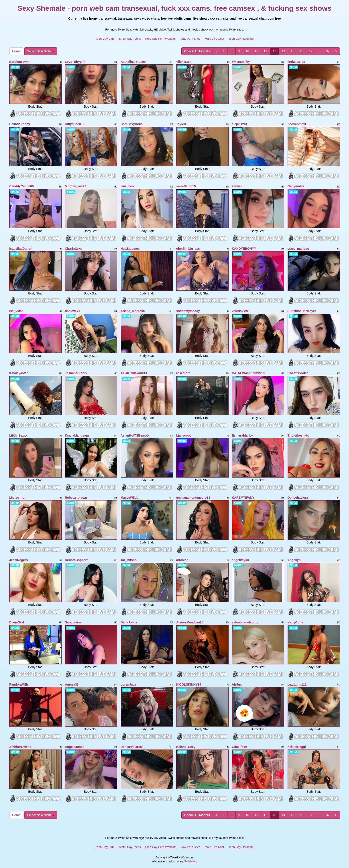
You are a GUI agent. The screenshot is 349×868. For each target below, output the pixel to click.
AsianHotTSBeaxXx (135, 435)
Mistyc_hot (17, 498)
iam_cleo (127, 186)
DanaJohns (129, 622)
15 (292, 51)
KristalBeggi (297, 747)
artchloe (182, 560)
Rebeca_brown (76, 498)
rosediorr (183, 373)
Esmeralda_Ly (242, 435)
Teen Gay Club (105, 39)
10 (247, 51)
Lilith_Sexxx (18, 435)
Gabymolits (296, 186)
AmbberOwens (20, 747)
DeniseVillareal (132, 747)
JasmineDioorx (76, 373)
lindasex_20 (296, 62)
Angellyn (294, 560)
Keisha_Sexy (186, 747)
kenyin (237, 186)
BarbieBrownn (20, 62)
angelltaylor (241, 560)
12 (266, 51)
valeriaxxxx (240, 311)
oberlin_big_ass (188, 249)
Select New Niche (41, 51)
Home (16, 51)
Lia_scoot (184, 435)
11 (256, 51)
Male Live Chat (214, 39)
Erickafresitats (298, 435)
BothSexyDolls (132, 124)
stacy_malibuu (298, 249)
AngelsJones (75, 747)
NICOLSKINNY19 (189, 684)
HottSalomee (130, 249)
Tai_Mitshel (129, 560)
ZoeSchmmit (297, 124)
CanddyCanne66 (22, 186)
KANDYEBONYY (244, 249)
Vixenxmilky (241, 62)
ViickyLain (184, 62)
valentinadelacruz (245, 622)
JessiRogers (19, 560)
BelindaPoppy (20, 124)
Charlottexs (74, 249)
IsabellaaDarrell (21, 249)
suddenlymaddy (188, 311)
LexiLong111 (297, 684)
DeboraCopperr (76, 560)
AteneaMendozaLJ (190, 622)
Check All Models (197, 51)
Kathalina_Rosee (133, 62)
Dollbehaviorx (298, 498)
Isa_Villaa (16, 311)
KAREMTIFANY (243, 498)
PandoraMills (19, 684)
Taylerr (181, 124)
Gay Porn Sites (191, 39)
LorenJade (129, 684)
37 (328, 51)
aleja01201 (240, 124)
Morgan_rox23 (76, 186)
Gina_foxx (239, 747)
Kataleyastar (19, 373)
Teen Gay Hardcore (241, 39)
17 (310, 51)
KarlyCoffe (295, 622)
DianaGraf (17, 622)
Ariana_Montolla (133, 311)
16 (302, 51)
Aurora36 (72, 684)
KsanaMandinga (77, 435)
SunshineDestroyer (302, 311)
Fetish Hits (191, 862)
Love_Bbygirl (75, 62)
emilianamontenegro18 (193, 498)
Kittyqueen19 (75, 124)
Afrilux (237, 684)
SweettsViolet (298, 373)
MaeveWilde (130, 498)
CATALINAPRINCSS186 (249, 373)
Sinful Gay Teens (130, 39)
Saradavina (73, 622)
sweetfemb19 (186, 186)
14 (284, 51)
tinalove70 (73, 311)
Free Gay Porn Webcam (161, 39)
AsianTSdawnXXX (134, 373)
